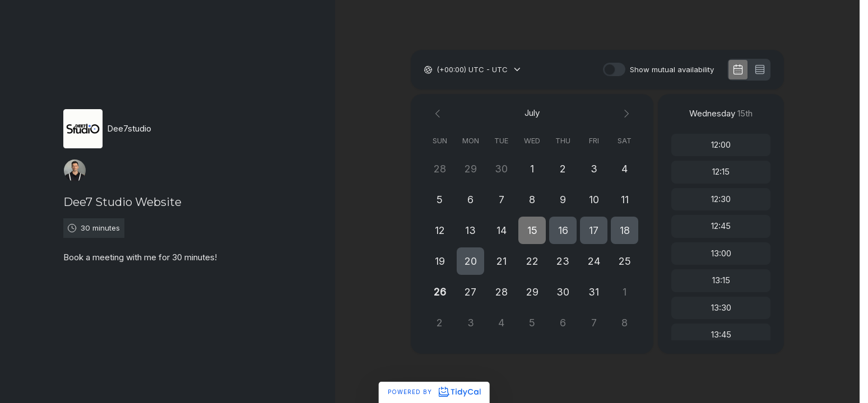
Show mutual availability (672, 70)
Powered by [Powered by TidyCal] (434, 392)
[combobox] (438, 70)
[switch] (614, 69)
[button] (532, 230)
